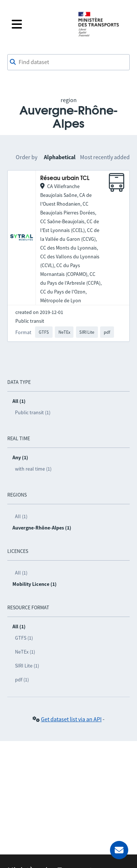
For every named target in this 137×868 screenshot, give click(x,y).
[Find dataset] (68, 62)
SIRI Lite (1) (27, 666)
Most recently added (105, 157)
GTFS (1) (24, 638)
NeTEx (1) (25, 652)
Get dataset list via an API (71, 719)
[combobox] (68, 62)
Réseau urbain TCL (65, 178)
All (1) (21, 516)
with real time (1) (33, 469)
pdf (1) (22, 680)
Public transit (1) (33, 412)
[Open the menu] (40, 24)
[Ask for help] (119, 850)
